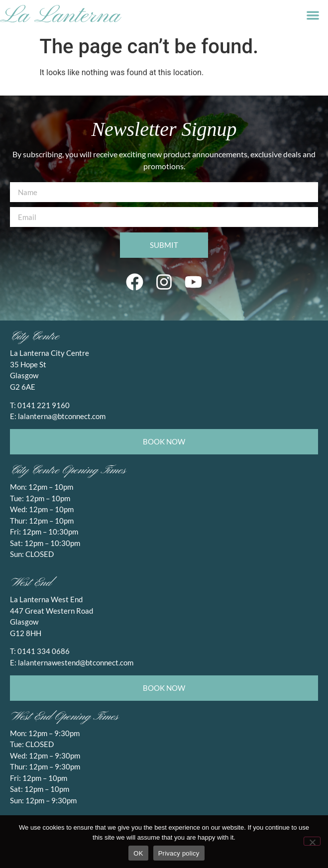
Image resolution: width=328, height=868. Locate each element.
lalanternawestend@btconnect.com (76, 662)
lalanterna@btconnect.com (62, 416)
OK (138, 853)
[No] (312, 841)
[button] (313, 15)
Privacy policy (179, 853)
